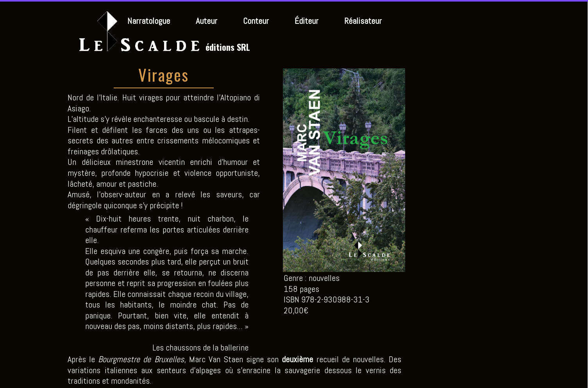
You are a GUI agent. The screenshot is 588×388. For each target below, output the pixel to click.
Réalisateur (363, 21)
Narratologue (149, 21)
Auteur (206, 21)
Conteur (256, 21)
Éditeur (307, 21)
